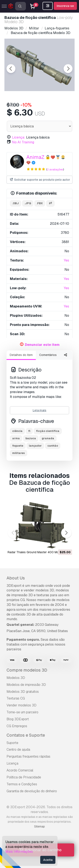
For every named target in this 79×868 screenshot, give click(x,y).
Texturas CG (16, 698)
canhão (53, 446)
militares (19, 453)
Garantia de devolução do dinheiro (32, 791)
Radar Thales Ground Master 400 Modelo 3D (38, 552)
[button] (66, 533)
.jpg (28, 203)
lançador (35, 446)
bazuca (31, 438)
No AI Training (23, 142)
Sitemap (39, 826)
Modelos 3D (16, 678)
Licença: (19, 137)
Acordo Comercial (20, 770)
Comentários (48, 355)
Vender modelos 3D (21, 705)
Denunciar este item (42, 345)
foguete (18, 446)
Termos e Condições (22, 784)
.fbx (40, 203)
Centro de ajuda (18, 750)
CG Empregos (17, 726)
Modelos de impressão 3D (26, 685)
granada (48, 438)
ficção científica (48, 431)
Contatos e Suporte (26, 735)
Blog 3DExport (18, 719)
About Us (16, 578)
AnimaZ (35, 157)
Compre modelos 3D (27, 670)
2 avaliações (55, 169)
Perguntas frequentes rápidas (28, 756)
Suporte (12, 743)
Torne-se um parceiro (22, 712)
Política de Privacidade (24, 777)
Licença (12, 763)
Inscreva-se (65, 6)
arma (16, 438)
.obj (15, 203)
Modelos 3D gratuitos (23, 692)
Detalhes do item (21, 355)
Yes (66, 260)
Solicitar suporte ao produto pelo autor (40, 180)
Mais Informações (19, 852)
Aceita (48, 860)
